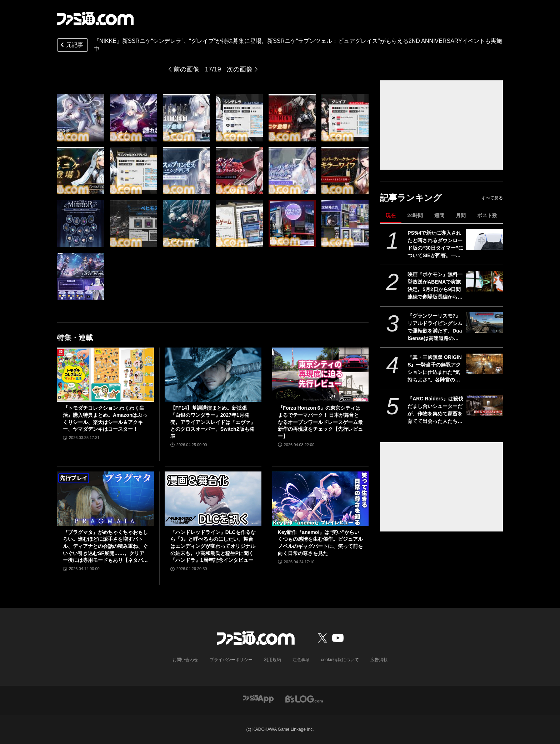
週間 (439, 215)
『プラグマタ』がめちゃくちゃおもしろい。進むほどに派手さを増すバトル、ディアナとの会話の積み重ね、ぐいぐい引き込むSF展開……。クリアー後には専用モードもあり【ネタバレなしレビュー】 (105, 547)
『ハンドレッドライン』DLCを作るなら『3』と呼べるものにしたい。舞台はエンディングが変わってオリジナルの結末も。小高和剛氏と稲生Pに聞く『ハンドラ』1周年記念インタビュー (213, 546)
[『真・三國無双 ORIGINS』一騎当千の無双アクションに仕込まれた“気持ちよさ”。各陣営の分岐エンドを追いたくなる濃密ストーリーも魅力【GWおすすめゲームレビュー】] (484, 364)
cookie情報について (340, 660)
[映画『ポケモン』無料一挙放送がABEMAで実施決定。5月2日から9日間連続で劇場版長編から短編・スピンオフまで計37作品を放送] (484, 281)
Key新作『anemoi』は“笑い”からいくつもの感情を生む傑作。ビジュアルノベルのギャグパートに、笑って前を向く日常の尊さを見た (320, 543)
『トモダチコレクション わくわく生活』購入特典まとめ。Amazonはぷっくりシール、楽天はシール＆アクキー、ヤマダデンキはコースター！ (105, 418)
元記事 (71, 46)
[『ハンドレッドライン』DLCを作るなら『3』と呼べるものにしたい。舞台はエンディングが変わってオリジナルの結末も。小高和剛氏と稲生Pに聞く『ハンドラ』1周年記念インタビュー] (213, 499)
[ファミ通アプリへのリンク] (258, 698)
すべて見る (492, 198)
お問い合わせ (185, 660)
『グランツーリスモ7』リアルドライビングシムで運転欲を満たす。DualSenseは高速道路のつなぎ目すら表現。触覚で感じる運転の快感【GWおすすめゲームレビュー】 (435, 328)
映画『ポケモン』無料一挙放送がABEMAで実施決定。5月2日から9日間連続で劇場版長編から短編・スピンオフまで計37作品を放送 (435, 286)
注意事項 (301, 660)
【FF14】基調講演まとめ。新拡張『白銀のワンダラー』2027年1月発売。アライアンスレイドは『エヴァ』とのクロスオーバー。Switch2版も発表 (213, 422)
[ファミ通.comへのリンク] (95, 19)
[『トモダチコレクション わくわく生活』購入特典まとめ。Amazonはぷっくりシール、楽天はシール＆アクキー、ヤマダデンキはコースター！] (106, 375)
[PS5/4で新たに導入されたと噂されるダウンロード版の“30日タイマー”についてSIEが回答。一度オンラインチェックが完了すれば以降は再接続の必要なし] (484, 240)
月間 (461, 215)
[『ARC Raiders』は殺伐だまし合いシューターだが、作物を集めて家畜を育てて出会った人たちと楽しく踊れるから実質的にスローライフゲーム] (484, 405)
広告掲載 (379, 660)
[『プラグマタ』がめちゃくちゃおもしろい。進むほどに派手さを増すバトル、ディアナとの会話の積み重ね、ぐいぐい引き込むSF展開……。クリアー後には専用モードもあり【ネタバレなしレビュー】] (106, 499)
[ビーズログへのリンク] (304, 698)
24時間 (415, 215)
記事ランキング (411, 198)
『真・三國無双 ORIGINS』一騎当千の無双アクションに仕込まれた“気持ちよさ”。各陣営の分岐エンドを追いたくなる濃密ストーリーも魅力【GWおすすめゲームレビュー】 (435, 369)
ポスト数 (487, 215)
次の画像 (240, 69)
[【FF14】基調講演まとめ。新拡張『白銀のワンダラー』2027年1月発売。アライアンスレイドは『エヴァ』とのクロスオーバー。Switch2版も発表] (213, 375)
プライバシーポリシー (231, 660)
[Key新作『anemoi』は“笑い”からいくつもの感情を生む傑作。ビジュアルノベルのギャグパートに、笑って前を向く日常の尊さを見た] (321, 499)
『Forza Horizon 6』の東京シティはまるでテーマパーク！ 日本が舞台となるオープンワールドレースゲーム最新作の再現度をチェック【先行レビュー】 (320, 422)
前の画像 (186, 69)
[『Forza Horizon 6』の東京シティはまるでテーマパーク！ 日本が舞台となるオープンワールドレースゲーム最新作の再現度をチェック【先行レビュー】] (321, 375)
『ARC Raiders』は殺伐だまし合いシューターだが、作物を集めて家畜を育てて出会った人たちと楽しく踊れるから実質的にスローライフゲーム (435, 410)
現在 (391, 215)
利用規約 (272, 660)
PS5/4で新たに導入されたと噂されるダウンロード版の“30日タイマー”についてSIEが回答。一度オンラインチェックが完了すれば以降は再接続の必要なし (435, 245)
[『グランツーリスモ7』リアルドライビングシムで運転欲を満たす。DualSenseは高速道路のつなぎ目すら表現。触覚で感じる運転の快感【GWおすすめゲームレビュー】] (484, 323)
